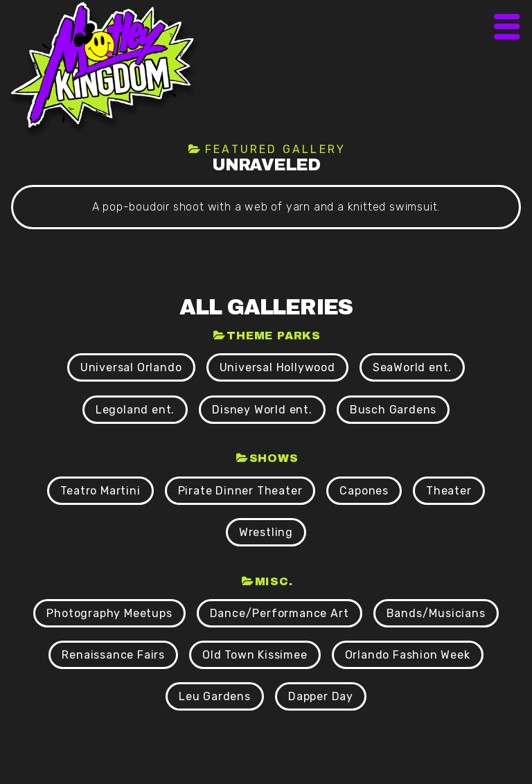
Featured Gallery (275, 149)
